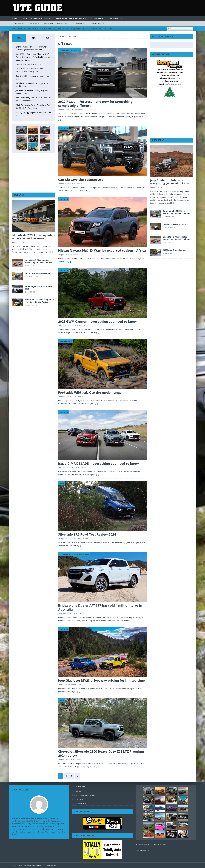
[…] (59, 119)
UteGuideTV (116, 19)
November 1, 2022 (33, 276)
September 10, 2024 (68, 538)
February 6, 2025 (67, 325)
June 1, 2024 (65, 759)
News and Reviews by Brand (70, 19)
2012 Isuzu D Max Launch (174, 250)
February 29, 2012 (171, 227)
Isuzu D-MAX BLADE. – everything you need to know (99, 463)
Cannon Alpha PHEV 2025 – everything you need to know (176, 212)
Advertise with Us (97, 24)
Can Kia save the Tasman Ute (81, 180)
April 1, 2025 (65, 255)
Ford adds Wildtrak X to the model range (90, 392)
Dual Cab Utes (159, 140)
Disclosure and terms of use (56, 24)
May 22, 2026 (65, 184)
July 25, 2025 (157, 187)
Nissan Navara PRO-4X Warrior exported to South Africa (102, 250)
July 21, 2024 (65, 684)
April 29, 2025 (169, 216)
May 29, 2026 (65, 110)
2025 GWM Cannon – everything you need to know (97, 321)
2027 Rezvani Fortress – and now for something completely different (95, 104)
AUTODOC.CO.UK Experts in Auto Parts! (151, 845)
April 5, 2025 (19, 242)
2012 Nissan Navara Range (175, 224)
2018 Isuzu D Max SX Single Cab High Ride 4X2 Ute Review (39, 301)
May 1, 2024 (31, 266)
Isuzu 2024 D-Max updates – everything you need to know (39, 261)
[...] (172, 203)
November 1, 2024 (67, 467)
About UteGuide (18, 24)
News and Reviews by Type (36, 19)
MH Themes (55, 865)
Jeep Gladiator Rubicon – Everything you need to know (170, 182)
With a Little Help (143, 851)
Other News (97, 19)
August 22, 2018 (32, 305)
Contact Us (34, 24)
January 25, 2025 (67, 396)
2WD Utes (19, 195)
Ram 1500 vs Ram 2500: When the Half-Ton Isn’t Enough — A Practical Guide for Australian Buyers (33, 57)
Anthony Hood (82, 325)
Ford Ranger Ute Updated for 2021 (38, 288)
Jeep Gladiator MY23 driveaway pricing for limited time (101, 680)
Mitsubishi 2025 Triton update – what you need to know (34, 237)
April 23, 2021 (31, 292)
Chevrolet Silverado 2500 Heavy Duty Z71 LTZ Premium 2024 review (101, 753)
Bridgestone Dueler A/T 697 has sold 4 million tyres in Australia (100, 607)
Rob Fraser (78, 110)
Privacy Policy (79, 24)
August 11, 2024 (66, 613)
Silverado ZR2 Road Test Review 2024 (87, 534)
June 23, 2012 (169, 253)
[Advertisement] (34, 173)
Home (14, 19)
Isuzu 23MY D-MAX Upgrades (38, 273)
